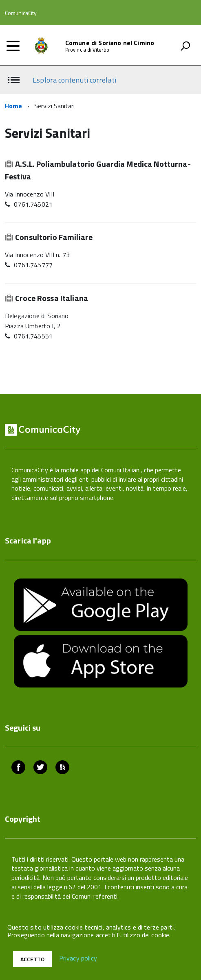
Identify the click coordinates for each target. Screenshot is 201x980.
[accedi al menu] (13, 46)
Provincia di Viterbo (87, 50)
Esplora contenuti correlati (74, 80)
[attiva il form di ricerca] (185, 46)
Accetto (32, 959)
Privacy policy (78, 958)
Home (14, 106)
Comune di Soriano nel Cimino (110, 43)
